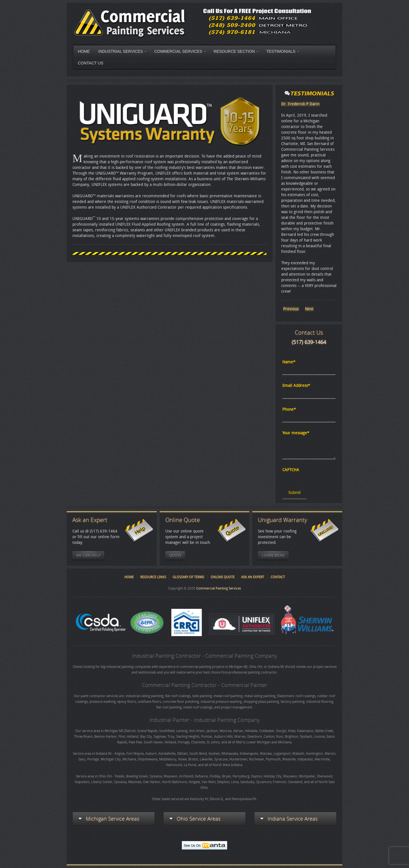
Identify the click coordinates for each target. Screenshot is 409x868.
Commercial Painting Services (219, 588)
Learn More (273, 555)
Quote (175, 555)
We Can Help (88, 555)
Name (289, 362)
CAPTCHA (291, 470)
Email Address (296, 386)
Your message (296, 433)
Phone (289, 409)
